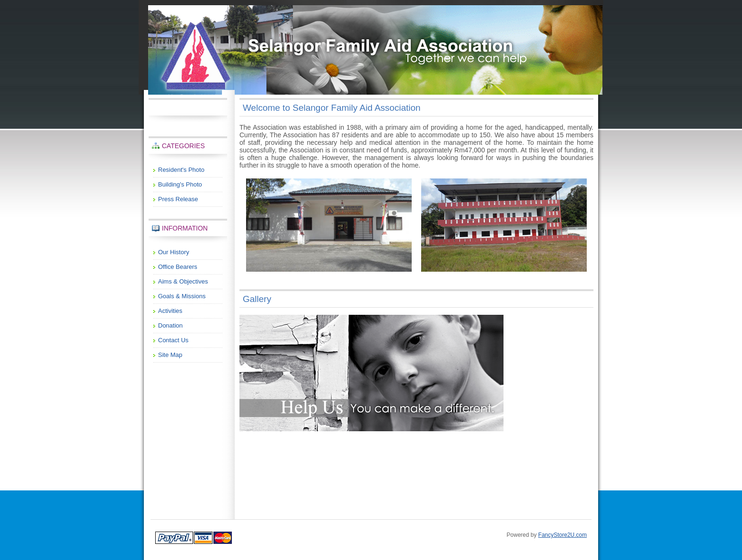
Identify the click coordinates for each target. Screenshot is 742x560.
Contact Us (173, 340)
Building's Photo (180, 184)
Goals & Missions (182, 296)
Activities (170, 311)
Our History (174, 252)
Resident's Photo (181, 170)
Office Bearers (178, 267)
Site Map (170, 355)
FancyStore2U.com (562, 535)
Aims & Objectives (183, 281)
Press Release (178, 199)
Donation (170, 325)
